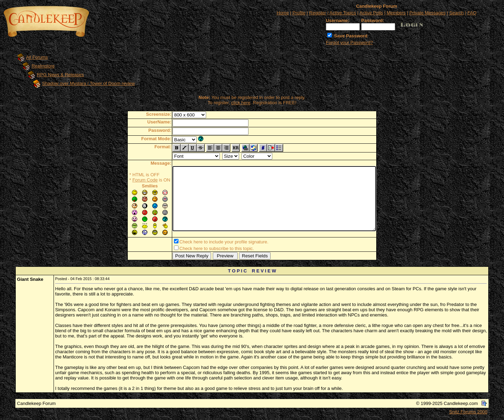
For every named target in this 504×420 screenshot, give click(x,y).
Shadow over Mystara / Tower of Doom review (88, 83)
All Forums (37, 57)
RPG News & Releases (60, 75)
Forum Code (133, 180)
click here (241, 103)
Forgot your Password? (349, 42)
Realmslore (43, 66)
